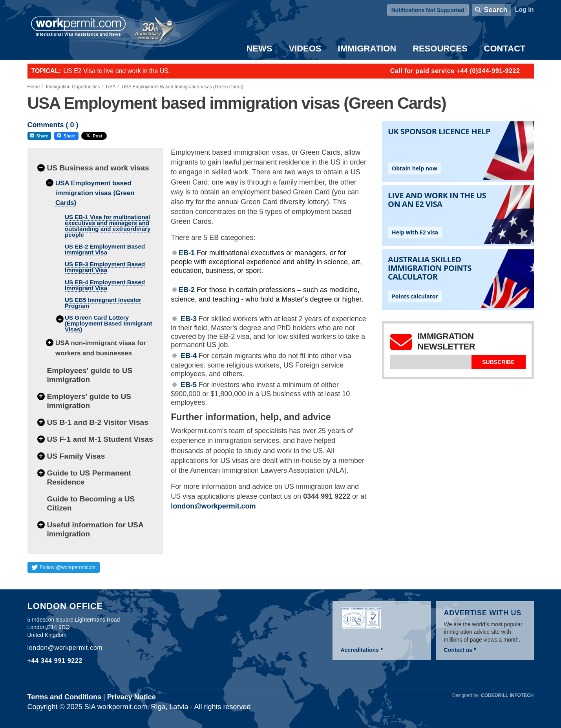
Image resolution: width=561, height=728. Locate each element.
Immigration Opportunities (73, 87)
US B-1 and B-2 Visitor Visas (98, 422)
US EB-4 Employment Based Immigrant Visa (105, 285)
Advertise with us (483, 613)
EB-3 (190, 319)
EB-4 (189, 356)
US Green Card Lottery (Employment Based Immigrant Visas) (109, 323)
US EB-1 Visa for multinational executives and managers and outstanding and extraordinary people (108, 226)
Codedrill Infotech (507, 695)
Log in (524, 10)
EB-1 (187, 253)
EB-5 (189, 385)
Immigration (367, 48)
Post (94, 136)
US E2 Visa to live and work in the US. (117, 71)
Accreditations (360, 650)
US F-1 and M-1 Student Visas (100, 439)
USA (111, 87)
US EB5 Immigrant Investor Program (103, 303)
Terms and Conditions (65, 697)
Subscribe (498, 362)
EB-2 (187, 290)
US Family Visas (76, 456)
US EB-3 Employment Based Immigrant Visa (105, 267)
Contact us (458, 650)
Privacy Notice (132, 697)
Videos (305, 48)
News (259, 48)
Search (495, 10)
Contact (505, 48)
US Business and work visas (98, 168)
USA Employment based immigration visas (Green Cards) (95, 193)
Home (34, 87)
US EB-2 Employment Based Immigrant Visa (105, 249)
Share (39, 136)
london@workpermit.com (213, 506)
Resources (440, 48)
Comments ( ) (53, 125)
